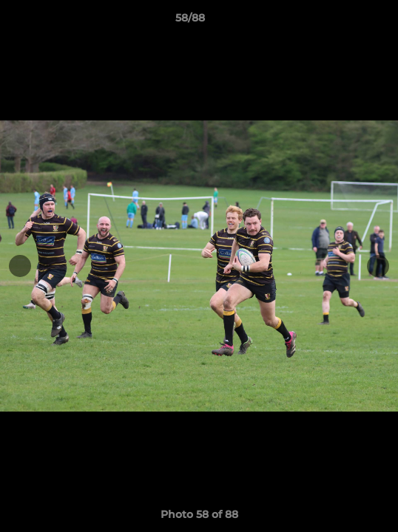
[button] (345, 21)
